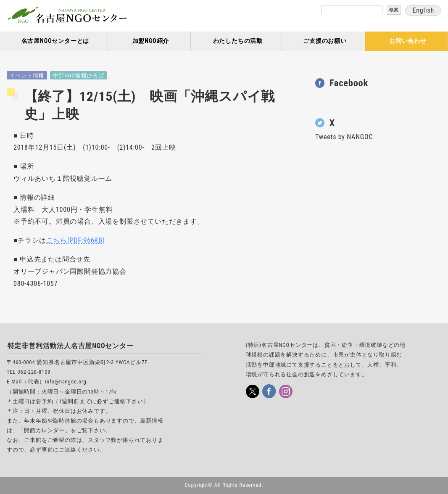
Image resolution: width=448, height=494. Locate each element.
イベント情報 (27, 75)
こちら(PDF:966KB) (76, 240)
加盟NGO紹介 (151, 41)
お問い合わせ (408, 41)
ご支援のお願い (325, 41)
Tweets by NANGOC (344, 137)
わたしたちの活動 (238, 41)
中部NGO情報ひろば (79, 75)
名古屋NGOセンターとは (55, 41)
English (423, 10)
